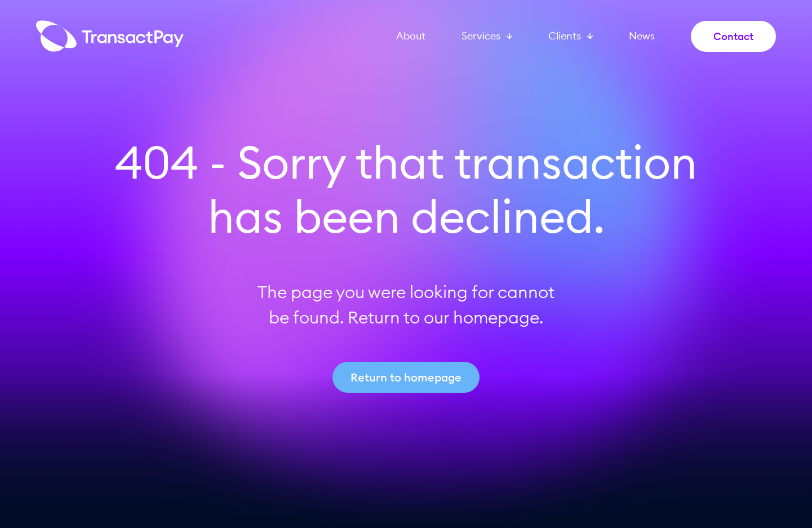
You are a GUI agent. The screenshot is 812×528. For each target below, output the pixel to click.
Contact (733, 36)
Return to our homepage (443, 317)
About (411, 36)
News (642, 36)
